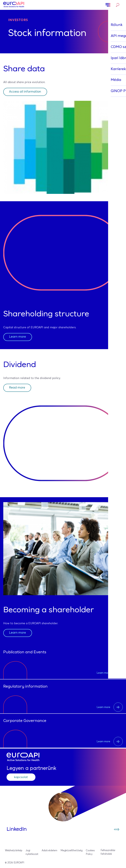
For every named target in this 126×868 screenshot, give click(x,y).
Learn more (18, 337)
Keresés (118, 5)
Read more (18, 388)
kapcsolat (22, 777)
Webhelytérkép (14, 851)
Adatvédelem (49, 851)
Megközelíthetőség (72, 851)
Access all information (26, 92)
